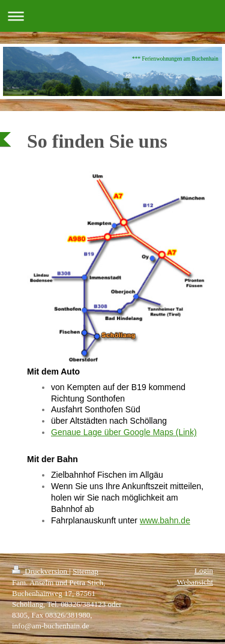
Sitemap (85, 571)
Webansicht (195, 582)
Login (204, 570)
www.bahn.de (165, 520)
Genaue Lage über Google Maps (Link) (124, 432)
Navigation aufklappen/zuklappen (112, 16)
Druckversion (40, 571)
